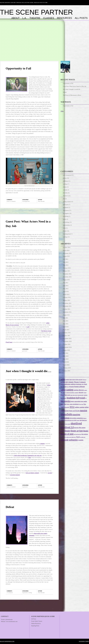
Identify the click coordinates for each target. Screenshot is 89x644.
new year (64, 404)
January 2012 (67, 300)
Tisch (78, 437)
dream (62, 395)
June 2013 (66, 262)
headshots (66, 208)
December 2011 (67, 303)
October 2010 (67, 344)
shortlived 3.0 (67, 427)
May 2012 (66, 289)
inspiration (25, 487)
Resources (64, 18)
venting (30, 593)
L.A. (25, 18)
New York (81, 404)
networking (66, 222)
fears (30, 457)
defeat (49, 385)
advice (65, 178)
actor (74, 379)
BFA (83, 384)
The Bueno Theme (84, 641)
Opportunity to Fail (18, 68)
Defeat (10, 507)
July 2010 (66, 353)
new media (84, 401)
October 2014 (67, 248)
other (64, 228)
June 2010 (66, 356)
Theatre (35, 18)
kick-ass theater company (32, 473)
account (50, 473)
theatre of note (67, 434)
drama (85, 393)
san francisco (83, 420)
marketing (66, 216)
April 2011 (66, 327)
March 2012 (66, 294)
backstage (79, 384)
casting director (79, 390)
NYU (72, 407)
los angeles (66, 213)
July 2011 (66, 318)
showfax (76, 428)
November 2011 (67, 306)
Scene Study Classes (37, 621)
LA (86, 398)
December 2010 (67, 339)
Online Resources (36, 623)
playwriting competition (76, 418)
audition (62, 384)
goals (69, 395)
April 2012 (66, 292)
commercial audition (70, 393)
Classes (49, 18)
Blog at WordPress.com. (7, 641)
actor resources (67, 175)
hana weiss (75, 395)
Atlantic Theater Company (77, 382)
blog (68, 387)
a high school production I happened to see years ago (28, 455)
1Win (62, 111)
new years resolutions (73, 404)
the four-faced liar (77, 434)
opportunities (66, 225)
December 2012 (67, 274)
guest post (25, 351)
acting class (69, 379)
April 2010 (66, 362)
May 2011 (66, 324)
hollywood (80, 398)
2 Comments (10, 593)
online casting (80, 407)
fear (66, 395)
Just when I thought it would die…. (28, 371)
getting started (67, 202)
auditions (65, 181)
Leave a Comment (11, 201)
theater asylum (77, 431)
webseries (73, 440)
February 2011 (67, 333)
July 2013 (66, 259)
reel (75, 420)
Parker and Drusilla (74, 411)
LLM (28, 327)
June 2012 (66, 286)
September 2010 (67, 347)
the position (85, 434)
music (65, 219)
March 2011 (66, 330)
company (42, 444)
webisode (65, 440)
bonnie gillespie (80, 386)
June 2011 (66, 321)
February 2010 (67, 368)
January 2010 (67, 371)
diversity (65, 193)
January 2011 (67, 336)
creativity (77, 393)
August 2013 (66, 256)
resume (78, 420)
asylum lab (64, 382)
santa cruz (63, 424)
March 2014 (66, 250)
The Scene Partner (36, 12)
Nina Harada (41, 201)
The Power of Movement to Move (72, 95)
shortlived (76, 423)
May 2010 (66, 359)
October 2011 (67, 309)
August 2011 (66, 315)
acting (63, 379)
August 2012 (66, 280)
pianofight (66, 414)
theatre (86, 431)
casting (65, 184)
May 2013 (66, 265)
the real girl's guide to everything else (68, 437)
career (63, 390)
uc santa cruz (83, 437)
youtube (81, 440)
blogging (72, 387)
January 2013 (67, 271)
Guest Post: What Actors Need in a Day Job (75, 86)
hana (71, 395)
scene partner (68, 424)
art (86, 380)
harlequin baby (80, 395)
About (16, 18)
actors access (79, 379)
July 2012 (66, 283)
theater (65, 231)
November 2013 (67, 253)
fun (64, 199)
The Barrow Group (46, 331)
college (64, 393)
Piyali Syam (9, 342)
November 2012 (67, 277)
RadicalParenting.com (69, 420)
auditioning (67, 384)
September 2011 (67, 312)
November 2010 (67, 341)
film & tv (65, 196)
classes (65, 187)
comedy (65, 190)
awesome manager (15, 475)
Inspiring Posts (35, 626)
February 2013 (67, 268)
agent (84, 380)
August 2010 (66, 350)
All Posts (81, 18)
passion (84, 410)
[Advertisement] (45, 43)
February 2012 (67, 297)
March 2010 (66, 365)
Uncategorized (26, 201)
